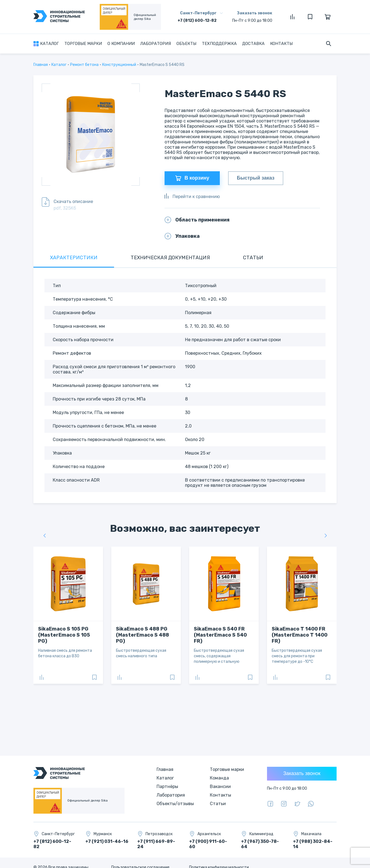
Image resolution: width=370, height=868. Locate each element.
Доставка (253, 44)
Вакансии (220, 786)
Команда (219, 778)
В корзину (192, 178)
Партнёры (167, 786)
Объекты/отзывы (175, 804)
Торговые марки (83, 44)
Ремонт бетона (84, 65)
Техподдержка (219, 44)
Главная (41, 65)
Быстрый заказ (256, 178)
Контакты (281, 44)
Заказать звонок (255, 13)
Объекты (186, 44)
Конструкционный (119, 65)
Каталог (49, 44)
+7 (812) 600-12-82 (197, 21)
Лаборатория (156, 44)
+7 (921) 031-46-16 (107, 841)
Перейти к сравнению (192, 197)
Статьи (218, 804)
